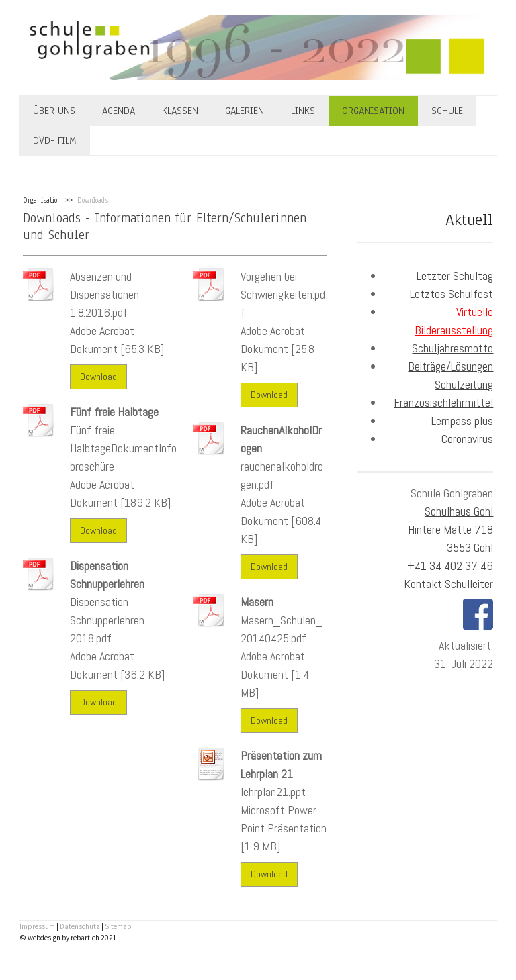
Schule (447, 111)
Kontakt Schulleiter (448, 584)
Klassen (180, 111)
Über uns (54, 111)
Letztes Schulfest (451, 294)
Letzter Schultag (455, 276)
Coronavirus (467, 439)
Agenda (119, 111)
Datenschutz (80, 926)
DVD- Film (55, 140)
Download (98, 377)
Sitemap (118, 926)
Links (303, 111)
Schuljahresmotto (453, 348)
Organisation (373, 111)
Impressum (37, 926)
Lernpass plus (462, 421)
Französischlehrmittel (443, 402)
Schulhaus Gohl (459, 511)
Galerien (245, 111)
